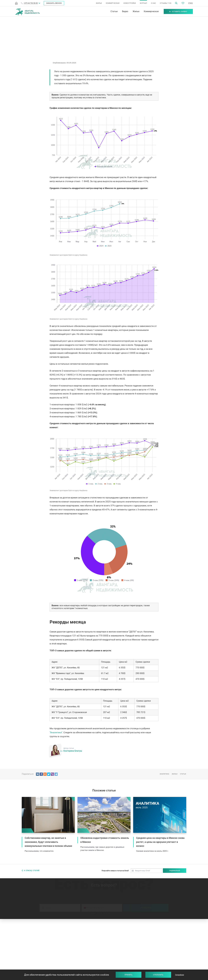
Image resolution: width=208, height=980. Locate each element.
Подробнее (180, 975)
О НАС (153, 3)
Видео (125, 11)
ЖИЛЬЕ (99, 3)
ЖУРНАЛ (143, 3)
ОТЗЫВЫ (166, 3)
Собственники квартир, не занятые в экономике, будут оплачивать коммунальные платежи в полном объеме (48, 842)
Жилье (135, 11)
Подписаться (175, 871)
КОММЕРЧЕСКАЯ (113, 3)
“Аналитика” (56, 732)
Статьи (113, 11)
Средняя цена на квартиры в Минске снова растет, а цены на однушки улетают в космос (160, 842)
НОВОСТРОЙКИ (130, 3)
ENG (191, 3)
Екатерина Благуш (73, 751)
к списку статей (32, 870)
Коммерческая (151, 11)
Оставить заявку (178, 12)
